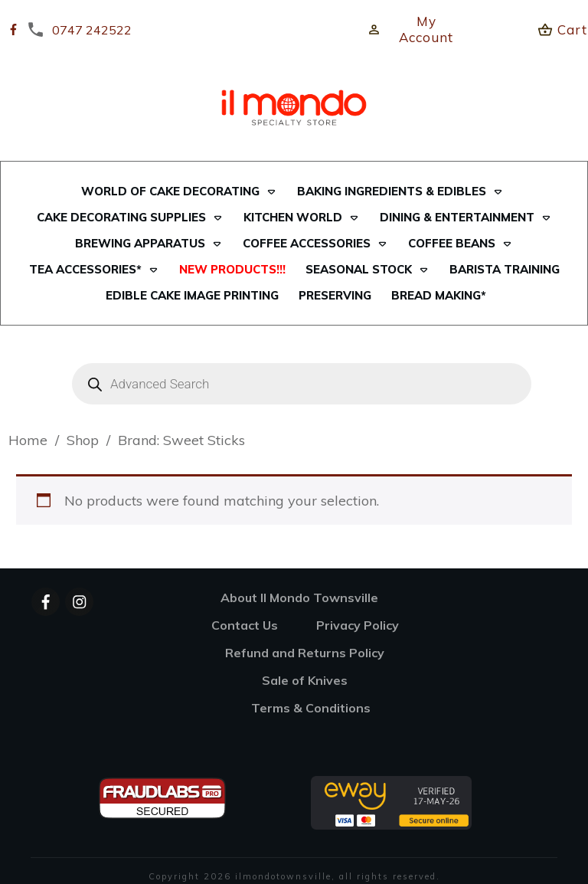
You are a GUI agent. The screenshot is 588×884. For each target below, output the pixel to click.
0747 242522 (92, 30)
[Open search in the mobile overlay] (294, 384)
